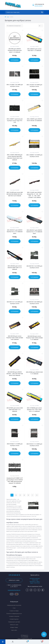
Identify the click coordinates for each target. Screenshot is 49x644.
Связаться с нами (14, 580)
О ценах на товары (14, 611)
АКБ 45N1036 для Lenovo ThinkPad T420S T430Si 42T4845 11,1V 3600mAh (34, 338)
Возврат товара (14, 627)
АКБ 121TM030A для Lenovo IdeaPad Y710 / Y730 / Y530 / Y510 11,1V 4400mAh (34, 410)
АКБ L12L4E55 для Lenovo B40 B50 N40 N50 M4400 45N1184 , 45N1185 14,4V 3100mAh (15, 194)
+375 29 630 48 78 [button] (14, 575)
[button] (39, 4)
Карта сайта (14, 630)
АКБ (8, 17)
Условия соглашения (14, 616)
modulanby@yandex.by (14, 590)
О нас (14, 608)
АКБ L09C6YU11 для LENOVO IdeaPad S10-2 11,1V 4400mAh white (15, 232)
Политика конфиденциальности (14, 614)
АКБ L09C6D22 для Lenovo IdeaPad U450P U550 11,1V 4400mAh (15, 268)
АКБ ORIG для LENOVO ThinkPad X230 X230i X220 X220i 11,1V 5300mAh (15, 50)
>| (37, 495)
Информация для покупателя (14, 605)
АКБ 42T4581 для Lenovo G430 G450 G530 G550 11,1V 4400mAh (15, 410)
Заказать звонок (39, 6)
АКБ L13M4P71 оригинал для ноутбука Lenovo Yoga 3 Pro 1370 (15, 121)
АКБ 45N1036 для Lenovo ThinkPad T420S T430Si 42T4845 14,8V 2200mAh (15, 338)
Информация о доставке (14, 622)
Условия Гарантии (14, 619)
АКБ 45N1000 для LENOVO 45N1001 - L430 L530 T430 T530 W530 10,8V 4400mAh (15, 374)
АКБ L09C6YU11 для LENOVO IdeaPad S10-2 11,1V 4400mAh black (34, 232)
